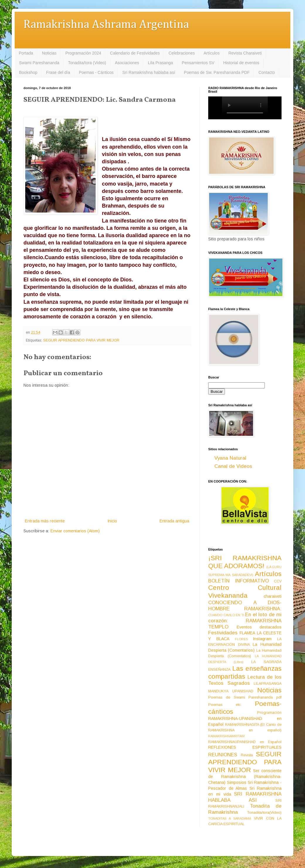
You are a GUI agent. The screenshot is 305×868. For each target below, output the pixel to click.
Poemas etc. (225, 705)
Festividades (223, 633)
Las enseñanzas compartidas (245, 672)
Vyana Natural (230, 458)
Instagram (262, 639)
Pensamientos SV (198, 63)
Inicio (112, 521)
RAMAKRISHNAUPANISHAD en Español (245, 742)
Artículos (211, 53)
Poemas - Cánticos (96, 72)
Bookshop (28, 72)
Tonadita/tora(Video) (264, 813)
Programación (269, 713)
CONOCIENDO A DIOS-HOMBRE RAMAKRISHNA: (245, 606)
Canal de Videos (233, 466)
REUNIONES (223, 755)
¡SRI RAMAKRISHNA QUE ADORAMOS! (245, 562)
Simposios (237, 782)
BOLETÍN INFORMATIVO (239, 581)
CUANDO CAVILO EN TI (226, 615)
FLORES (241, 639)
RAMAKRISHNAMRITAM (226, 736)
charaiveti (273, 596)
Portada (26, 53)
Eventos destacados (259, 627)
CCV (278, 581)
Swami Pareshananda (39, 63)
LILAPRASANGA (268, 684)
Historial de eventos (241, 63)
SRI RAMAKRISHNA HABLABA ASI (245, 797)
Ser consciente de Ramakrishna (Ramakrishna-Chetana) (245, 777)
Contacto (267, 72)
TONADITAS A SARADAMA (230, 818)
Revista (247, 755)
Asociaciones (127, 63)
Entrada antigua (174, 521)
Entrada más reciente (45, 521)
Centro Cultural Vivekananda (245, 592)
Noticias (49, 53)
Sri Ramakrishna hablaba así (149, 72)
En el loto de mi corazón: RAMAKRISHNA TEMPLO (245, 621)
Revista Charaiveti (245, 53)
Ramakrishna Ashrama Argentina (106, 25)
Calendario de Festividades (135, 53)
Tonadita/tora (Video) (87, 63)
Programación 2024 (83, 53)
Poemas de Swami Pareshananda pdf (245, 697)
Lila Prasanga (160, 63)
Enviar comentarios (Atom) (75, 531)
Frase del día (58, 72)
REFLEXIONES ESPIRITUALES (245, 747)
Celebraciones (182, 53)
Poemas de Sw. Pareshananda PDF (217, 72)
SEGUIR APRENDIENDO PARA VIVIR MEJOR (81, 340)
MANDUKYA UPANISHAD (231, 691)
